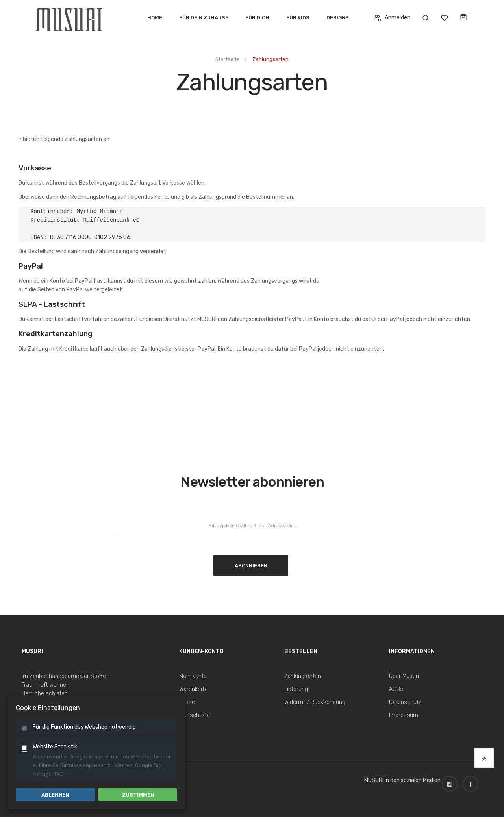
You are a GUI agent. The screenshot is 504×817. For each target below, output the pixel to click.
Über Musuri (404, 676)
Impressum (404, 715)
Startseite (228, 59)
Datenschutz (405, 702)
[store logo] (72, 18)
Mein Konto (193, 676)
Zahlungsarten (303, 676)
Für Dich (257, 18)
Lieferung (296, 689)
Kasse (187, 702)
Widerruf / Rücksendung (315, 702)
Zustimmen (138, 795)
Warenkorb (193, 689)
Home (155, 18)
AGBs (396, 689)
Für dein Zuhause (204, 18)
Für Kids (298, 18)
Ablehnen (55, 795)
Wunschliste (195, 715)
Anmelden (392, 18)
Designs (338, 18)
